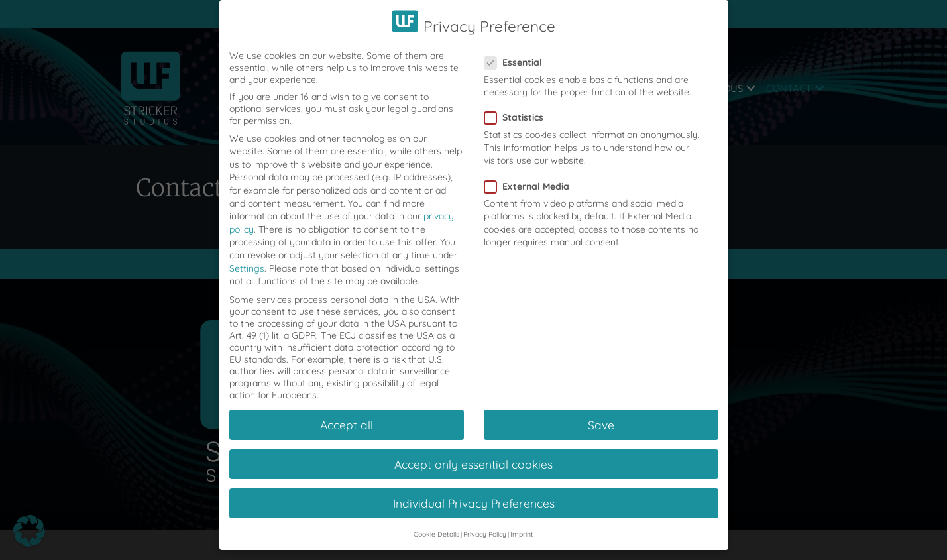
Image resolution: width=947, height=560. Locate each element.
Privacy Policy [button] (485, 521)
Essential (517, 48)
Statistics (518, 104)
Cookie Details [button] (436, 521)
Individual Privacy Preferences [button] (474, 490)
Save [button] (601, 411)
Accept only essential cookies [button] (473, 450)
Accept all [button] (347, 411)
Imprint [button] (522, 521)
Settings (247, 254)
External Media (531, 172)
